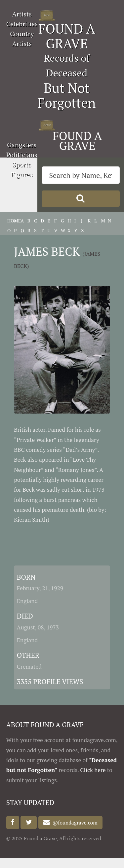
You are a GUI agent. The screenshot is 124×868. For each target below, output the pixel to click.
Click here (93, 770)
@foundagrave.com (74, 823)
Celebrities (22, 24)
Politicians (22, 155)
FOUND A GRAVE (67, 36)
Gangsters (22, 145)
